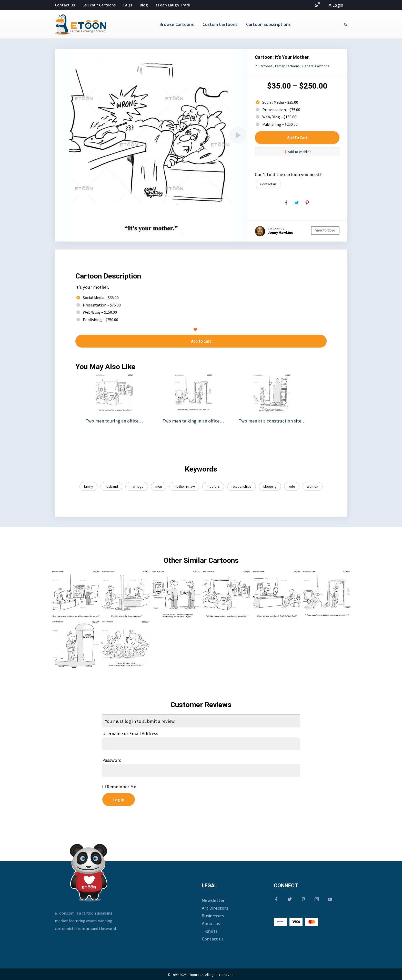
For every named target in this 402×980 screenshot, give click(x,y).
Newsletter (213, 900)
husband (111, 486)
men (159, 486)
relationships (242, 486)
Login (336, 5)
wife (292, 486)
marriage (137, 486)
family (88, 486)
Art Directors (215, 908)
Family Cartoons (287, 66)
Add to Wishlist (297, 152)
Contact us (268, 184)
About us (211, 924)
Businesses (213, 916)
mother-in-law (184, 486)
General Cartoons (316, 66)
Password (112, 760)
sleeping (270, 486)
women (313, 486)
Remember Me (119, 787)
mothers (213, 486)
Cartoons (265, 66)
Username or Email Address (130, 733)
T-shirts (210, 931)
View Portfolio (325, 230)
